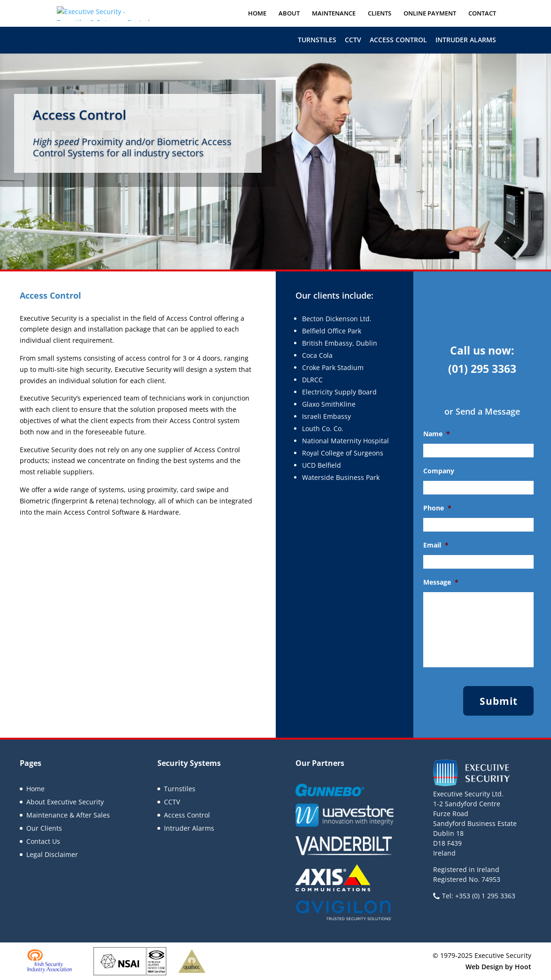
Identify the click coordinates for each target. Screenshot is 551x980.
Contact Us (43, 841)
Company (439, 471)
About (289, 14)
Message (441, 582)
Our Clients (44, 828)
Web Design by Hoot (498, 967)
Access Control (398, 40)
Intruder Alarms (466, 40)
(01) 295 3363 (482, 369)
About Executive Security (65, 802)
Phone (437, 508)
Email (436, 545)
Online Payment (430, 14)
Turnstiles (317, 40)
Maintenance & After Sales (68, 815)
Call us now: (482, 350)
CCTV (353, 40)
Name (437, 434)
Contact (482, 14)
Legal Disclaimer (52, 854)
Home (257, 14)
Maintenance (334, 14)
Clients (380, 14)
